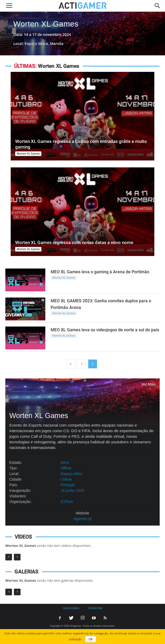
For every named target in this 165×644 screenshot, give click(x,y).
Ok (90, 639)
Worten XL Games (46, 24)
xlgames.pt (83, 519)
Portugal (67, 485)
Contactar (95, 608)
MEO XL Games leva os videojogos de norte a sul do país (105, 330)
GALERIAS (26, 572)
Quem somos (71, 608)
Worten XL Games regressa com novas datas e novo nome (74, 242)
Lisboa (66, 479)
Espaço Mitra (71, 474)
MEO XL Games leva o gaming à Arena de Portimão (100, 272)
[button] (158, 6)
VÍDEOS (23, 537)
